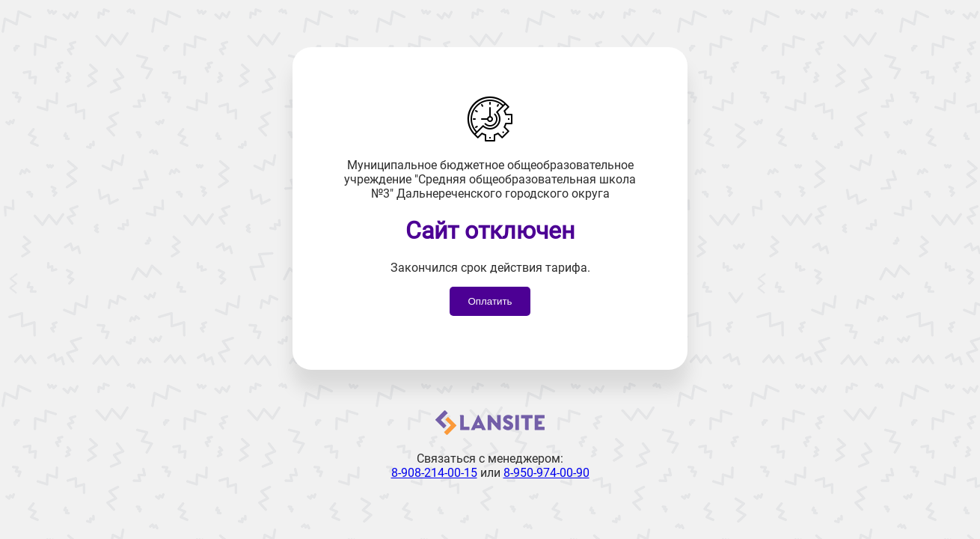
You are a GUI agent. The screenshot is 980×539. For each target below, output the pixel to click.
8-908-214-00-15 (434, 473)
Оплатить (490, 301)
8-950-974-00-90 (546, 473)
